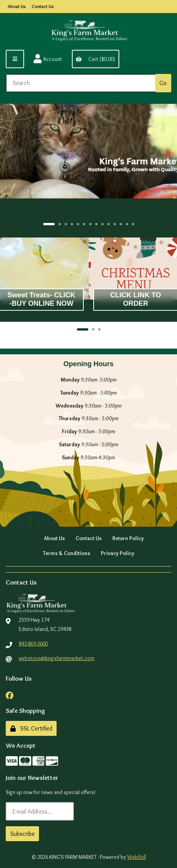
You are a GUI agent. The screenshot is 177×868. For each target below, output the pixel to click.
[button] (49, 224)
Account (48, 59)
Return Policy (128, 538)
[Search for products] (82, 83)
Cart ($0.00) (95, 59)
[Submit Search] (163, 83)
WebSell (137, 857)
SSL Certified (31, 728)
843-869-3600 (33, 644)
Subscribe (23, 834)
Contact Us (43, 6)
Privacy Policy (118, 553)
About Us (17, 6)
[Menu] (15, 59)
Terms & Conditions (67, 553)
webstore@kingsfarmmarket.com (57, 658)
